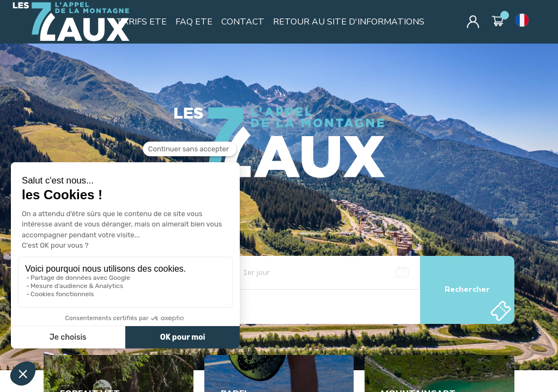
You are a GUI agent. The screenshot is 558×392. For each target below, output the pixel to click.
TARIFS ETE (141, 22)
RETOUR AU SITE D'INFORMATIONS (349, 22)
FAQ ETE (194, 22)
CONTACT (243, 22)
